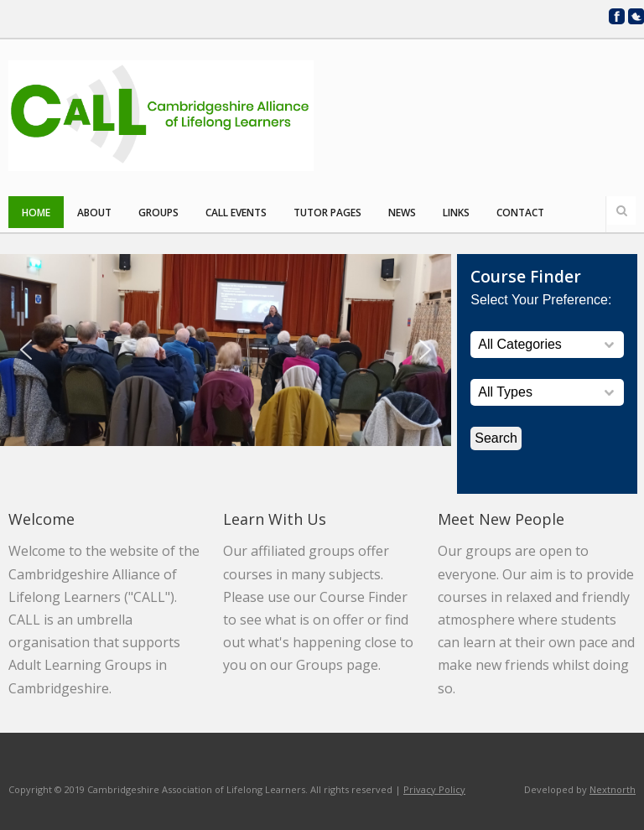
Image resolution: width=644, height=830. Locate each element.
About (94, 213)
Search (621, 210)
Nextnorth (613, 789)
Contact (520, 213)
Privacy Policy (434, 789)
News (402, 213)
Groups (158, 213)
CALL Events (236, 213)
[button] (26, 350)
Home (36, 213)
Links (456, 213)
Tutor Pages (327, 213)
